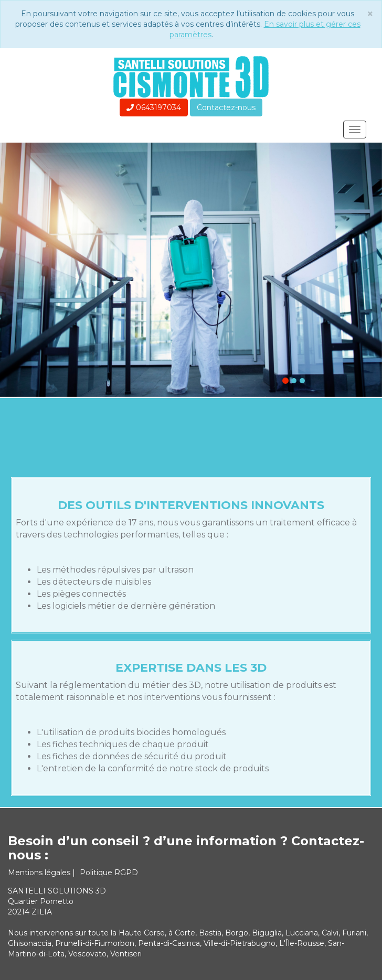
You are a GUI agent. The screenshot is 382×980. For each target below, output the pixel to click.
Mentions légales (40, 873)
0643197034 (154, 107)
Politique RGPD (109, 873)
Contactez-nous (226, 107)
